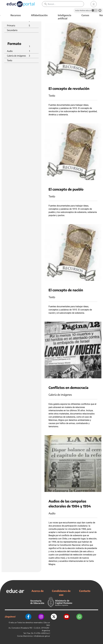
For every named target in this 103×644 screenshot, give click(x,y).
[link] (94, 4)
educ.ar (14, 622)
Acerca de (38, 591)
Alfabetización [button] (39, 15)
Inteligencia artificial (65, 17)
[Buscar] (66, 4)
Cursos (85, 15)
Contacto (85, 591)
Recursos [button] (16, 15)
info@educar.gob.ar (42, 636)
